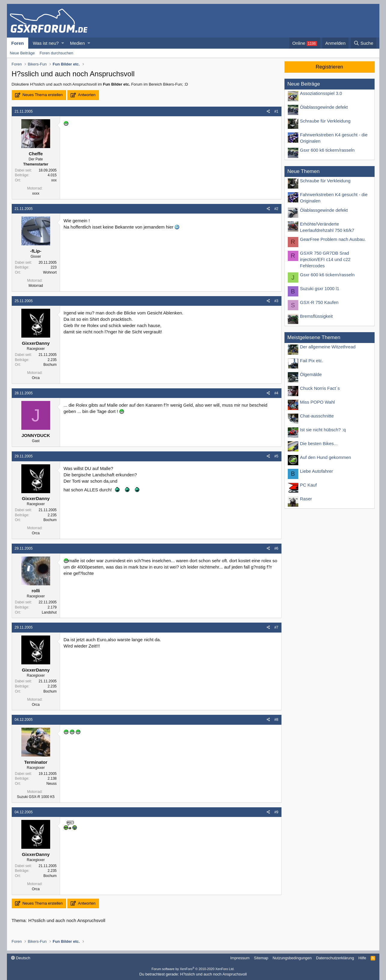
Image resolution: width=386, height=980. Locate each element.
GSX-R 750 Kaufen (319, 302)
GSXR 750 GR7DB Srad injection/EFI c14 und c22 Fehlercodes (325, 259)
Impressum (240, 958)
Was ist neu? (46, 43)
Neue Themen (304, 171)
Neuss (51, 784)
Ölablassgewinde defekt (324, 107)
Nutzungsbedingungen (292, 958)
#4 (276, 393)
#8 (276, 720)
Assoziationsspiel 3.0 (321, 93)
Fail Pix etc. (312, 361)
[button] (63, 43)
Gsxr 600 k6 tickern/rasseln (327, 150)
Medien (77, 43)
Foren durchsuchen (56, 53)
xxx (54, 180)
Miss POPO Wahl (318, 402)
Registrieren (330, 67)
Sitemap (261, 958)
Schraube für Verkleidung (325, 121)
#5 (276, 456)
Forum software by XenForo (193, 969)
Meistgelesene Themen (314, 337)
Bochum (50, 365)
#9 (276, 812)
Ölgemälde (311, 374)
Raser (306, 499)
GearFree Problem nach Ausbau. (333, 239)
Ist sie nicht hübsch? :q (323, 430)
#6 (276, 548)
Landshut (49, 612)
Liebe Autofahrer (317, 471)
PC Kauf (308, 485)
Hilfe (362, 958)
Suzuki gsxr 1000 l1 (320, 288)
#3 (276, 301)
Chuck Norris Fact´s (320, 388)
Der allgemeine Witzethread (328, 347)
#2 (276, 209)
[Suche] (364, 43)
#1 (276, 111)
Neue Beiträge (22, 53)
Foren (18, 43)
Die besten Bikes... (319, 443)
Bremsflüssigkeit (316, 316)
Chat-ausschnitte (317, 416)
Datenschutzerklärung (335, 958)
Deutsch (21, 958)
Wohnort (50, 272)
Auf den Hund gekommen (326, 457)
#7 (276, 627)
